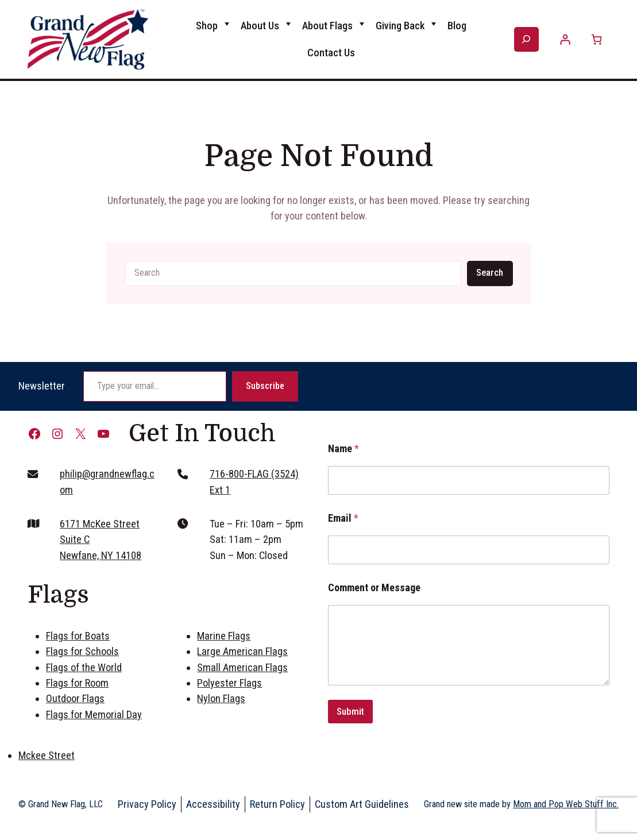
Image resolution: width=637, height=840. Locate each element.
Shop (207, 26)
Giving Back (400, 26)
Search (490, 273)
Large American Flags (242, 651)
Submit (350, 711)
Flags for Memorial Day (94, 714)
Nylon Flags (221, 698)
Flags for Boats (78, 636)
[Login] (565, 40)
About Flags (327, 26)
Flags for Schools (82, 651)
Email (343, 518)
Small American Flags (242, 667)
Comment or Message (374, 587)
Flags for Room (77, 683)
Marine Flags (224, 636)
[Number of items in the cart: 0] (597, 40)
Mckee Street (47, 755)
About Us (260, 26)
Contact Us (331, 53)
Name (343, 448)
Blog (457, 26)
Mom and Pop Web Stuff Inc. (566, 804)
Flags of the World (84, 667)
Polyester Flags (229, 683)
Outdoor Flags (75, 698)
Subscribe (265, 386)
